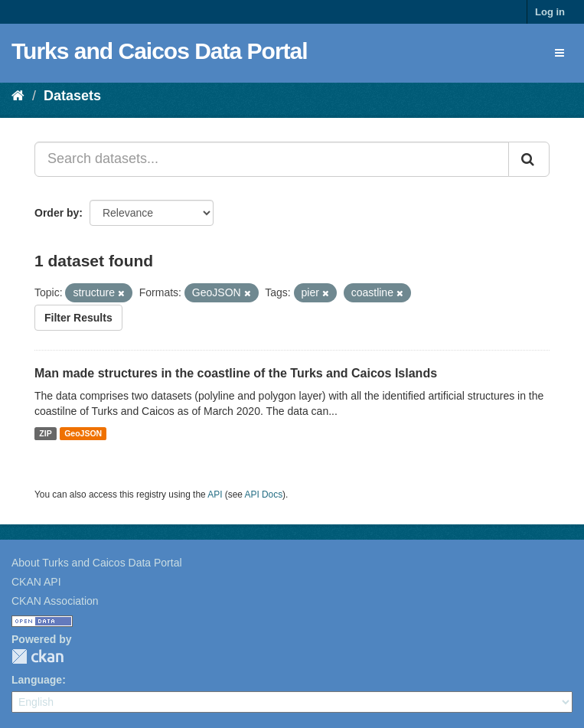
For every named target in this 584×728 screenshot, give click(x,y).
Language (37, 680)
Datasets (72, 96)
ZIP (45, 433)
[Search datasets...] (272, 159)
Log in (550, 12)
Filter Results (78, 318)
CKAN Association (55, 601)
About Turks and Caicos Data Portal (97, 563)
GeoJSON (83, 433)
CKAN (38, 656)
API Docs (264, 495)
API (215, 495)
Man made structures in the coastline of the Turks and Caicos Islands (236, 373)
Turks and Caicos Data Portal (160, 51)
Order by (57, 213)
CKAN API (36, 582)
